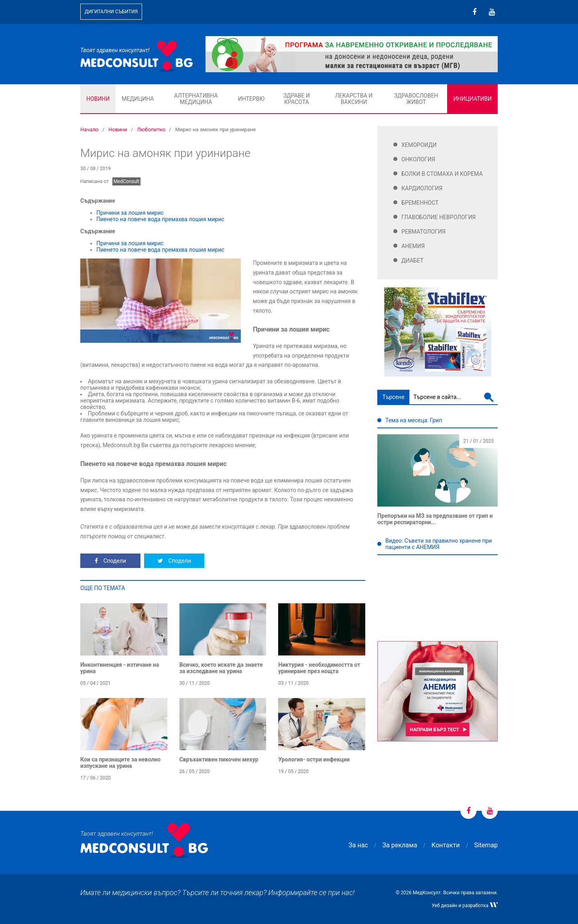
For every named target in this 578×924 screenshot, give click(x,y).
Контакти (446, 845)
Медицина (138, 99)
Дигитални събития (111, 12)
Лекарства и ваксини (354, 99)
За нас (358, 845)
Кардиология (422, 188)
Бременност (420, 203)
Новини (98, 99)
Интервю (251, 99)
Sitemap (486, 845)
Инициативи (472, 99)
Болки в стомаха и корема (442, 174)
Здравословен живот (416, 99)
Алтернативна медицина (196, 99)
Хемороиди (419, 145)
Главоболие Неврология (439, 217)
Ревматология (423, 232)
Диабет (412, 261)
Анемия (413, 246)
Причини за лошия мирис (130, 213)
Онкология (418, 159)
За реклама (400, 845)
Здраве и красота (297, 99)
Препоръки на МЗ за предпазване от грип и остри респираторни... (435, 519)
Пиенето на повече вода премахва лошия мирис (160, 219)
